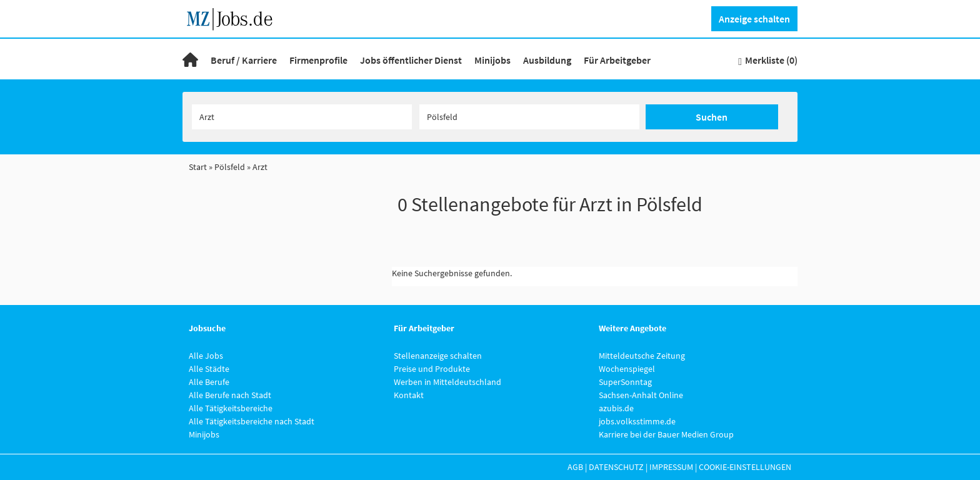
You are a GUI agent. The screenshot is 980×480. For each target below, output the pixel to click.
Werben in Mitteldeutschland (447, 382)
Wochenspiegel (627, 369)
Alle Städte (209, 369)
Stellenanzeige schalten (438, 356)
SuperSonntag (625, 382)
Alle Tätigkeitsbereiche (231, 408)
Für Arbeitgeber (617, 60)
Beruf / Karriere (244, 60)
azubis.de (616, 408)
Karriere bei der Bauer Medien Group (666, 434)
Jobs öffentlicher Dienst (411, 60)
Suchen (712, 117)
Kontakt (409, 395)
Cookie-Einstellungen (745, 467)
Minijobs (492, 60)
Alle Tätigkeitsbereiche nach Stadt (252, 421)
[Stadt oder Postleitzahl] (529, 117)
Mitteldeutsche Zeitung (642, 356)
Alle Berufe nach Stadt (230, 395)
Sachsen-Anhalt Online (641, 395)
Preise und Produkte (432, 369)
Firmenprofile (318, 60)
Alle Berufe (209, 382)
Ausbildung (547, 60)
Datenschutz (616, 467)
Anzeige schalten (754, 19)
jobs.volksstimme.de (637, 421)
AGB (575, 467)
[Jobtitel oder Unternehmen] (302, 117)
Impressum (671, 467)
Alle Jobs (206, 356)
